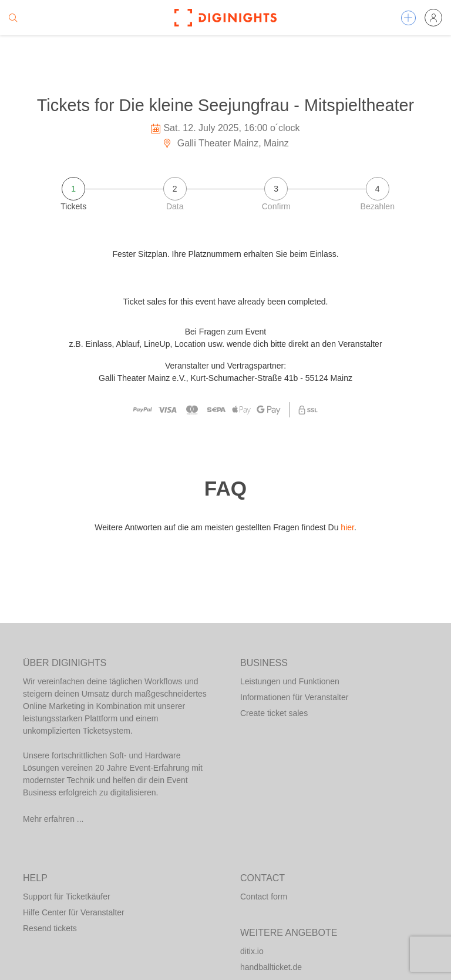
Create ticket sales (274, 713)
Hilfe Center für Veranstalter (74, 912)
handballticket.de (271, 967)
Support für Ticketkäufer (67, 897)
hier (347, 527)
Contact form (264, 897)
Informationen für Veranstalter (294, 697)
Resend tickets (50, 928)
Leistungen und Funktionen (290, 681)
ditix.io (252, 951)
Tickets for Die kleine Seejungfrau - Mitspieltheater (225, 105)
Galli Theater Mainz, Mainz (225, 143)
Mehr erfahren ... (53, 819)
